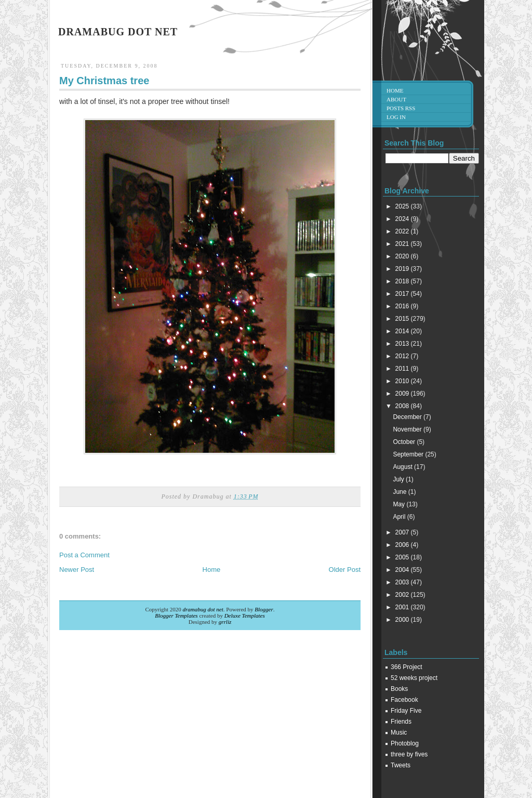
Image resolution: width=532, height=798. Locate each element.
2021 (403, 244)
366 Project (407, 667)
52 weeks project (414, 678)
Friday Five (406, 711)
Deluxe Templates (245, 616)
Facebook (404, 700)
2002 (403, 595)
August (403, 467)
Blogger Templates (176, 616)
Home (212, 570)
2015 (403, 319)
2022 (403, 231)
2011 (403, 369)
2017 (403, 294)
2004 (403, 570)
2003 (403, 582)
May (400, 504)
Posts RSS (401, 108)
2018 (403, 281)
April (400, 517)
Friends (401, 722)
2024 (403, 219)
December (408, 417)
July (399, 479)
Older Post (345, 570)
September (409, 454)
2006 (403, 545)
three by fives (409, 754)
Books (399, 689)
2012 (403, 356)
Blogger (264, 609)
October (405, 442)
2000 (403, 620)
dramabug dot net (118, 32)
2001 (403, 607)
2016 (403, 306)
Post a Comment (84, 555)
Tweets (401, 765)
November (408, 429)
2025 (403, 206)
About (396, 99)
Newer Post (77, 570)
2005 (403, 557)
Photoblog (405, 743)
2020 (403, 256)
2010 (403, 381)
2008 (403, 406)
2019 (403, 269)
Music (399, 732)
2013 (403, 344)
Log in (396, 117)
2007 (403, 532)
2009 (403, 394)
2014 (403, 331)
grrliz (225, 622)
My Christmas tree (104, 81)
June (400, 492)
